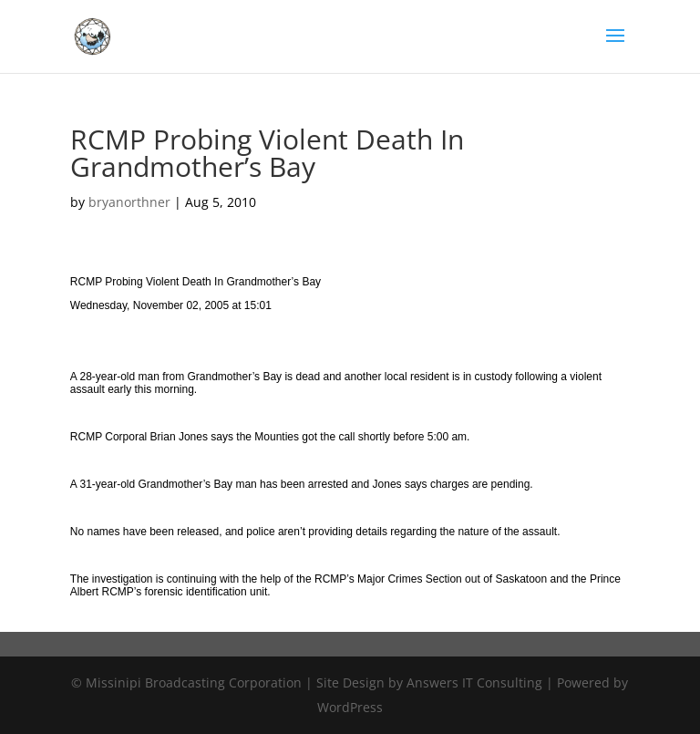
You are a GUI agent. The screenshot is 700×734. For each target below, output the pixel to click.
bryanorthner (129, 202)
